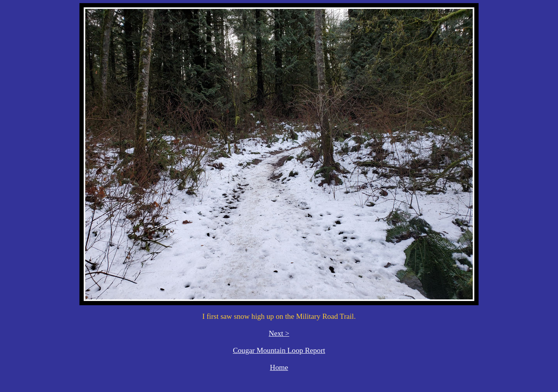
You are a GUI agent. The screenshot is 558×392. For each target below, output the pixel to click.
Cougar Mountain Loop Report (279, 350)
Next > (279, 333)
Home (279, 367)
